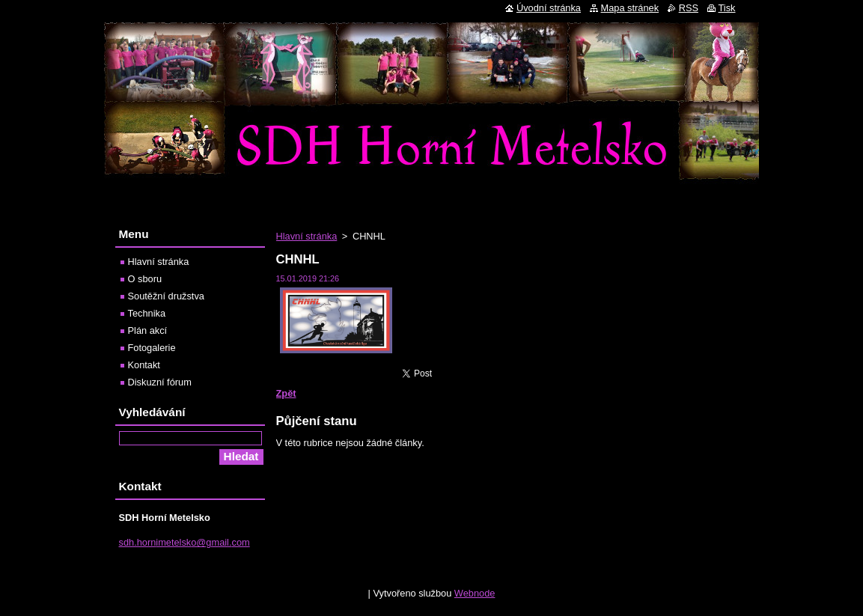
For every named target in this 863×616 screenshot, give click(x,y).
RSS (689, 8)
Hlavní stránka (307, 236)
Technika (147, 313)
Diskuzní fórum (160, 382)
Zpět (286, 393)
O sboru (145, 279)
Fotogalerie (152, 348)
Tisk (727, 8)
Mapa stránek (630, 8)
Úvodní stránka (549, 8)
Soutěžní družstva (166, 296)
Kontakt (144, 365)
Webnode (475, 597)
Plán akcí (148, 330)
